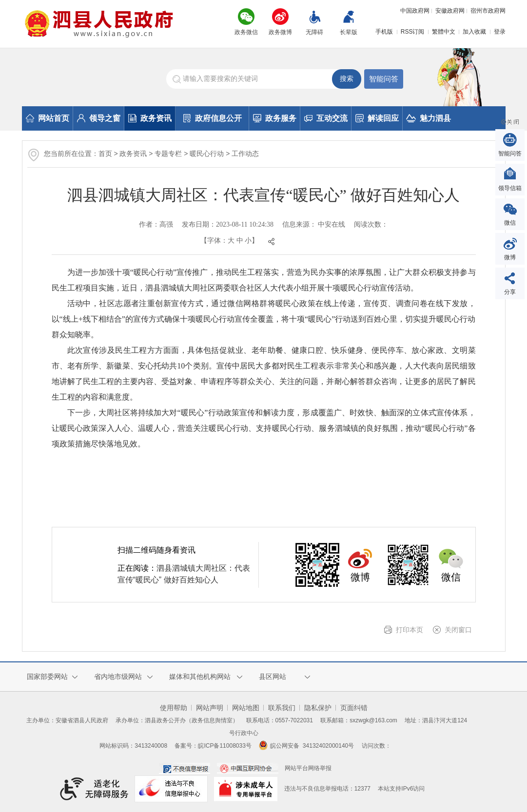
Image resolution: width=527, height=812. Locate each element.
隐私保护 (318, 708)
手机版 (384, 32)
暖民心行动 (207, 154)
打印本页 (410, 630)
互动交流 (326, 118)
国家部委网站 (47, 677)
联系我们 (282, 708)
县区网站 (273, 677)
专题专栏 (168, 154)
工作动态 (245, 154)
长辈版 (349, 32)
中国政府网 (415, 11)
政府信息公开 (212, 118)
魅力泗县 (429, 118)
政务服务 (275, 118)
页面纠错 (354, 708)
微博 (510, 257)
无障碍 (314, 32)
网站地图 (246, 708)
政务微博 (280, 32)
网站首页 (48, 118)
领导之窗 (99, 118)
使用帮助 (174, 708)
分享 (510, 292)
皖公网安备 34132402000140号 (306, 746)
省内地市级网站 (118, 677)
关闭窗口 (458, 630)
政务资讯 (150, 118)
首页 (105, 154)
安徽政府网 (450, 11)
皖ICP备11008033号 (224, 746)
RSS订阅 (413, 32)
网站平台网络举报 (308, 768)
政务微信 (246, 32)
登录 (500, 32)
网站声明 (210, 708)
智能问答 (384, 79)
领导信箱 (510, 188)
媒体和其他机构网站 (200, 677)
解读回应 (377, 118)
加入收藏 (474, 32)
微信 (510, 223)
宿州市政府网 (488, 11)
